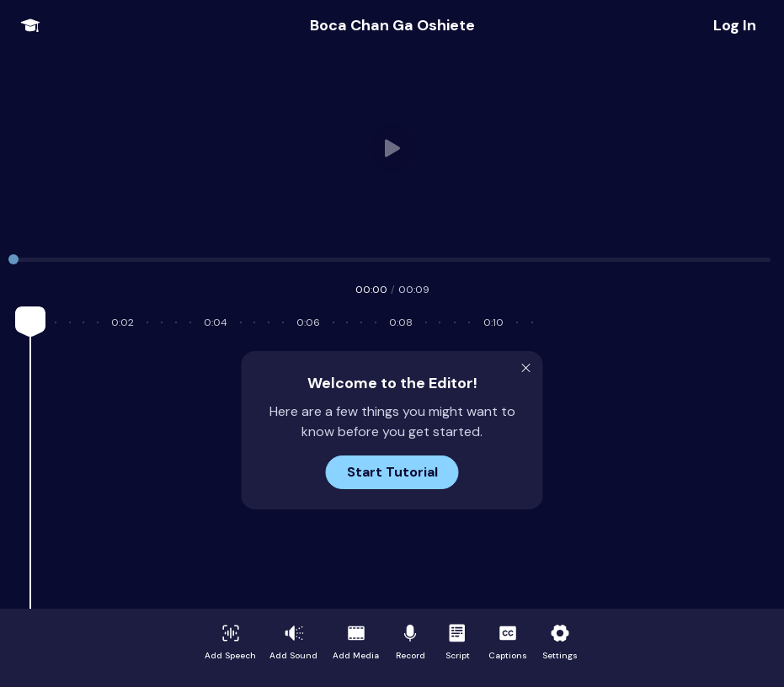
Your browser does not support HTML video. (392, 148)
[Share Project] (735, 25)
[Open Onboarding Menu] (30, 25)
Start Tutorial (392, 472)
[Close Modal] (526, 368)
